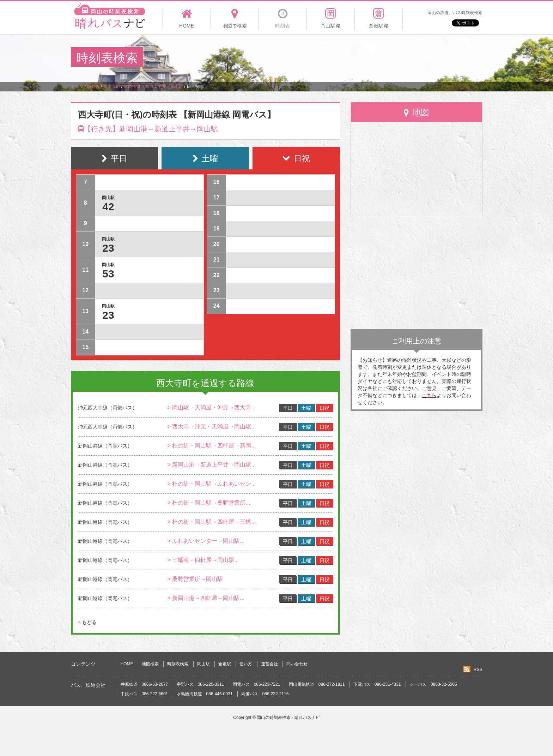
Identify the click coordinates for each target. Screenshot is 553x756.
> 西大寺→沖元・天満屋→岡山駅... (211, 427)
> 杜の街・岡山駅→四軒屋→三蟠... (211, 522)
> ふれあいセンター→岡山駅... (206, 541)
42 (108, 207)
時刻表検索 (178, 664)
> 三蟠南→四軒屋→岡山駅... (203, 560)
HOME (127, 664)
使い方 (246, 664)
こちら (429, 395)
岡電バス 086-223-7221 (257, 684)
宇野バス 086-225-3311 (200, 684)
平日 (288, 408)
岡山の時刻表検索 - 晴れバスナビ (288, 718)
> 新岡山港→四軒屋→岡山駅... (206, 598)
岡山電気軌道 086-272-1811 (317, 684)
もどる (87, 622)
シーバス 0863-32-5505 (433, 684)
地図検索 (150, 664)
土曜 (306, 408)
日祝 (324, 408)
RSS (478, 670)
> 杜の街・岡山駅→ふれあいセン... (211, 484)
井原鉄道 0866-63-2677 (144, 684)
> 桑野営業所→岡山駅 (195, 579)
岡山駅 (203, 664)
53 (108, 274)
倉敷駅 (225, 664)
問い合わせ (297, 664)
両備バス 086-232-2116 (265, 694)
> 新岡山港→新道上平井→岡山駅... (211, 465)
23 (108, 248)
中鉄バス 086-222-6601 (144, 694)
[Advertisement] (354, 58)
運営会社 (269, 664)
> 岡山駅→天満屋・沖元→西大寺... (211, 407)
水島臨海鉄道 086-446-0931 (205, 694)
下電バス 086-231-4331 (377, 684)
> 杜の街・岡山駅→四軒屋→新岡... (211, 446)
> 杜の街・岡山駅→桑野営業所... (209, 503)
